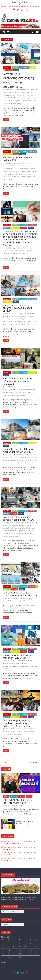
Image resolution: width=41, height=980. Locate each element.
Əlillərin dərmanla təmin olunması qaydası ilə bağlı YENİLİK (17, 308)
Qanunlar (11, 101)
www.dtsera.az (17, 103)
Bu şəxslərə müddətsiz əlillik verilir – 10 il (19, 159)
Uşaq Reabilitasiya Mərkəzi (26, 463)
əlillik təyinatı (22, 171)
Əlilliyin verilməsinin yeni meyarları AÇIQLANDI (17, 656)
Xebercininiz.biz (21, 90)
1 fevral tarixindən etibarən (11, 93)
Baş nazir (6, 525)
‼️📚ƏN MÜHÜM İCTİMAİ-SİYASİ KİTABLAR (25, 823)
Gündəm (32, 98)
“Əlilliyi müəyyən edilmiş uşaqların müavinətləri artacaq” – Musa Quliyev (16, 723)
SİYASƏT (9, 70)
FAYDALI (15, 67)
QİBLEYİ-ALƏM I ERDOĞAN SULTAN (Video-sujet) (18, 801)
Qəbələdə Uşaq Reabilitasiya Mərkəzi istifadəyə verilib (19, 450)
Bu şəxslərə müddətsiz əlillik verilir (25, 168)
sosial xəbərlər (7, 103)
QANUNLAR (24, 67)
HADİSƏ (31, 225)
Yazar (18, 806)
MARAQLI (14, 796)
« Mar (3, 962)
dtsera (27, 95)
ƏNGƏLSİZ (7, 67)
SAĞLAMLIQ (7, 154)
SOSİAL (16, 70)
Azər (11, 849)
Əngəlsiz (5, 457)
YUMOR (29, 796)
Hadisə (5, 101)
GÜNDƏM (23, 151)
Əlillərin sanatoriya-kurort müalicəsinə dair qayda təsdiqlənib (17, 381)
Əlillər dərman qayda (11, 316)
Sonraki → (35, 763)
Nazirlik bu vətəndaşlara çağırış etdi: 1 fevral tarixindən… (19, 80)
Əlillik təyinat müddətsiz (10, 171)
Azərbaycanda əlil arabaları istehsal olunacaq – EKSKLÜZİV (20, 594)
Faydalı (26, 98)
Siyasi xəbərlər (32, 101)
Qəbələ (28, 457)
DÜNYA (6, 796)
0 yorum (31, 90)
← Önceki (6, 763)
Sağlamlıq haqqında (21, 101)
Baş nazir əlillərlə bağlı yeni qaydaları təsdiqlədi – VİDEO (18, 518)
